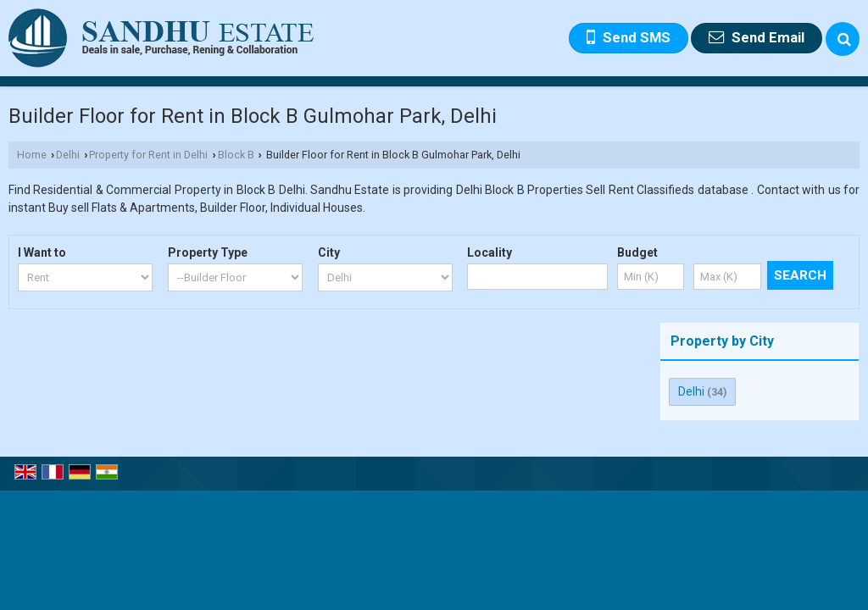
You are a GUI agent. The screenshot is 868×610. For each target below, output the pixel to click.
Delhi (68, 155)
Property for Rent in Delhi (148, 155)
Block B (236, 155)
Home (32, 155)
